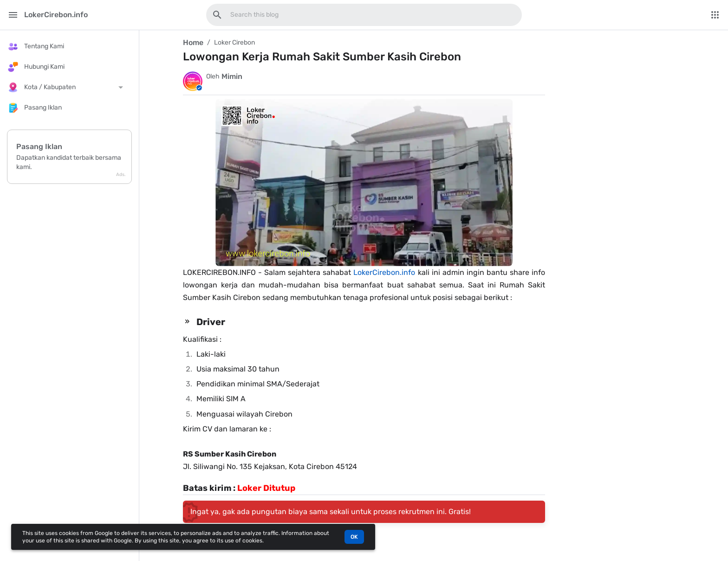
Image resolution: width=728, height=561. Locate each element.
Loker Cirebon (234, 42)
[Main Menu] (13, 15)
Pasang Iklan (39, 147)
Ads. (121, 175)
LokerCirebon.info (384, 272)
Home (193, 42)
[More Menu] (715, 15)
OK (354, 537)
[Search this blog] (217, 15)
